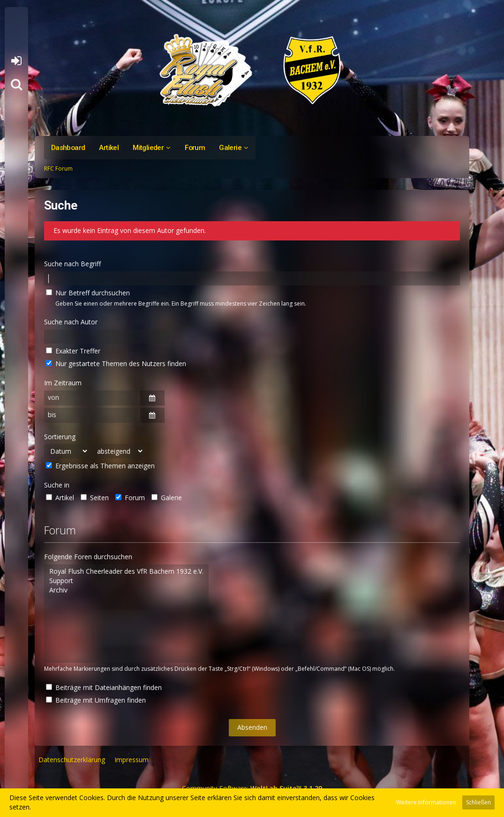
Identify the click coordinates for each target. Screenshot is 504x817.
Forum (130, 498)
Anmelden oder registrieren (16, 61)
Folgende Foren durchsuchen (88, 557)
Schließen (478, 802)
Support (126, 581)
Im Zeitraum (63, 383)
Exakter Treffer (73, 351)
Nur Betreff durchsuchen (88, 293)
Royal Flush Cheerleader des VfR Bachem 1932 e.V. (126, 571)
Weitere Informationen (426, 802)
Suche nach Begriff (72, 264)
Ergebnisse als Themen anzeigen (100, 466)
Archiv (126, 590)
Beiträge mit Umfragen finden (96, 700)
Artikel (60, 498)
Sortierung (60, 437)
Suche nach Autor (71, 322)
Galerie (167, 498)
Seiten (95, 498)
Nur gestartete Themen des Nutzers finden (116, 364)
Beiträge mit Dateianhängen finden (104, 687)
